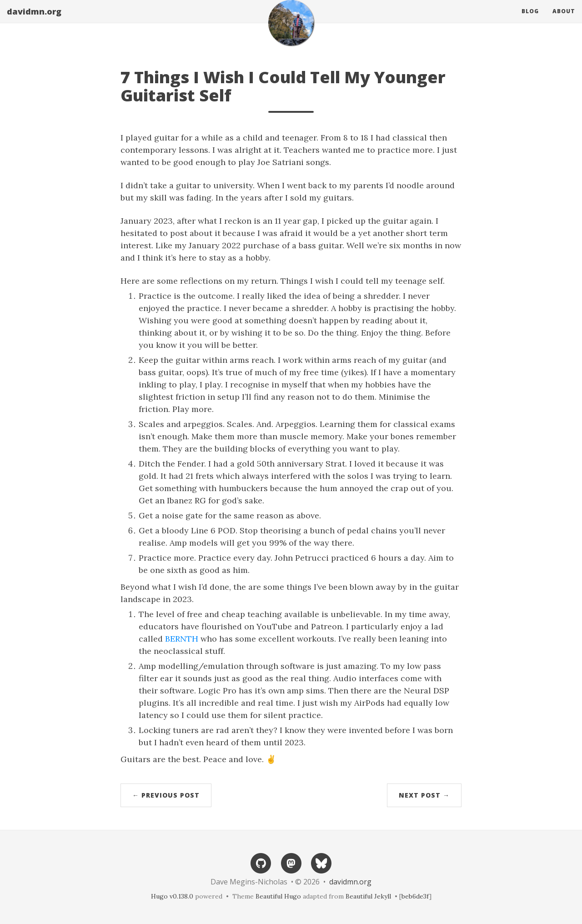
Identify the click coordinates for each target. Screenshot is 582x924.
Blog (530, 20)
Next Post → (424, 795)
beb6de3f (415, 896)
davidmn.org (34, 20)
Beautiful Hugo (278, 896)
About (564, 20)
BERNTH (182, 639)
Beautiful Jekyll (368, 896)
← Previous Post (166, 795)
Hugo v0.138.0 (172, 896)
